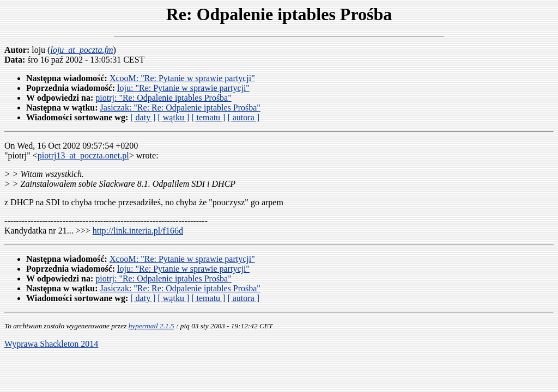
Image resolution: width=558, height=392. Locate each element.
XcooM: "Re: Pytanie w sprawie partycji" (182, 78)
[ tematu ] (208, 117)
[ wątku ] (173, 117)
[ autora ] (243, 117)
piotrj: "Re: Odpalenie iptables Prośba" (163, 98)
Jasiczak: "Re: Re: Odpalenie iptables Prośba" (180, 108)
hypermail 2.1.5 (151, 326)
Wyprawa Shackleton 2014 (51, 344)
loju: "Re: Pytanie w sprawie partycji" (183, 88)
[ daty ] (143, 117)
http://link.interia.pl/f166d (138, 231)
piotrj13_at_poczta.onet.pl (83, 155)
